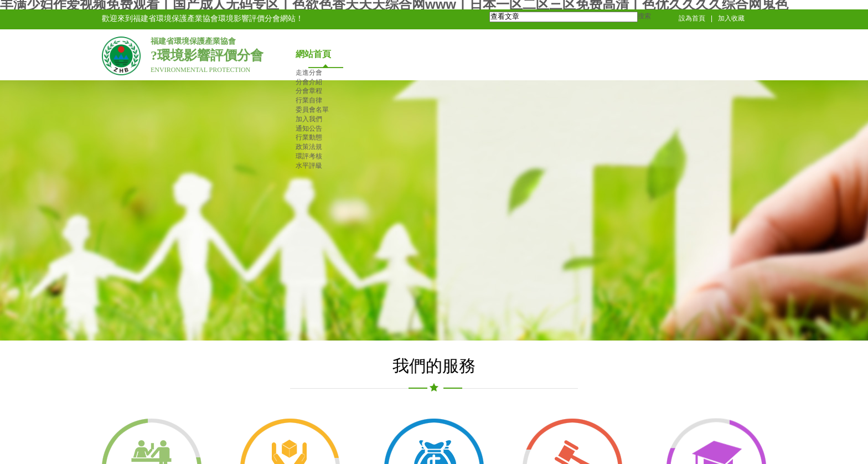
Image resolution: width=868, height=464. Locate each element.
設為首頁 (692, 18)
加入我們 (309, 119)
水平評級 (309, 166)
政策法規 (309, 147)
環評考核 (309, 156)
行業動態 (309, 137)
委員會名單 (312, 110)
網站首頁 (313, 54)
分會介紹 (309, 82)
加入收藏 (731, 18)
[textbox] (564, 17)
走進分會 (309, 73)
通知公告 (309, 128)
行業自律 (309, 100)
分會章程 (309, 91)
